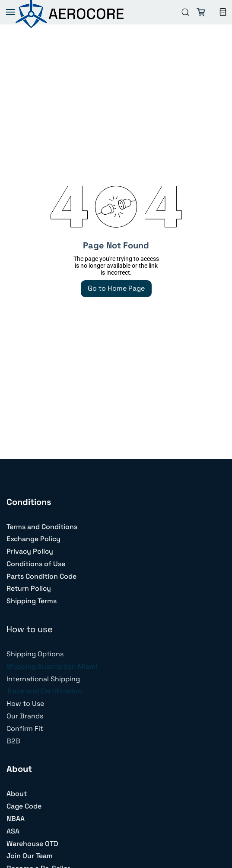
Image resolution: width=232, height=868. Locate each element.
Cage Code (24, 806)
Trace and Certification (44, 691)
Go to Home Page (116, 288)
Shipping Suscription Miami (52, 666)
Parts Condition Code (41, 576)
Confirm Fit (25, 729)
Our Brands (25, 716)
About (17, 794)
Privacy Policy (30, 551)
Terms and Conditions (42, 527)
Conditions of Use (36, 564)
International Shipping (43, 679)
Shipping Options (35, 654)
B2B (13, 741)
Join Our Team (30, 856)
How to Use (25, 703)
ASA (13, 831)
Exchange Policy (33, 539)
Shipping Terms (32, 601)
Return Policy (29, 588)
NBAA (16, 819)
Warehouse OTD (32, 844)
